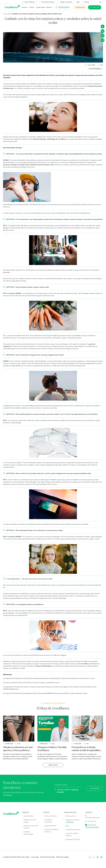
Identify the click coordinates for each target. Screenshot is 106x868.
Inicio (5, 14)
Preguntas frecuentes (73, 840)
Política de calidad (62, 858)
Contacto (86, 2)
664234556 (92, 825)
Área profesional (28, 2)
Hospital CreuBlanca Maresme (52, 831)
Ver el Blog (53, 765)
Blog (78, 2)
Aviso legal (35, 858)
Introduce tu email (61, 785)
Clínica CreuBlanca (51, 816)
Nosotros (50, 7)
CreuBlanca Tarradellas (48, 821)
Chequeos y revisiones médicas (31, 827)
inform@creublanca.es (93, 818)
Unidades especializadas (28, 833)
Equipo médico (41, 7)
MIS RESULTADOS (62, 7)
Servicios (25, 7)
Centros (32, 7)
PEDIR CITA (95, 7)
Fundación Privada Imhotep (72, 835)
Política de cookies (23, 858)
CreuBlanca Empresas (73, 830)
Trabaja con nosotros (66, 2)
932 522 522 (92, 821)
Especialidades (28, 816)
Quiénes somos (71, 816)
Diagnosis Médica (50, 826)
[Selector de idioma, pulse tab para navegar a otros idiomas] (100, 2)
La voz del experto (11, 718)
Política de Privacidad (47, 858)
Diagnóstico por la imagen (30, 821)
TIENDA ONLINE (80, 7)
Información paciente (47, 2)
